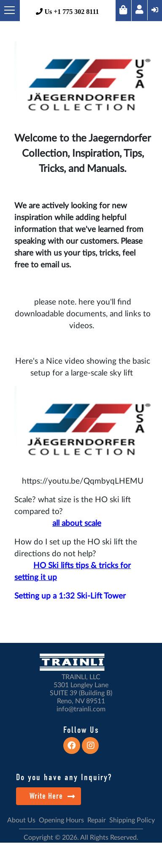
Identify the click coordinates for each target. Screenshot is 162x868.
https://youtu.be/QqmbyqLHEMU (83, 481)
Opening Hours (61, 820)
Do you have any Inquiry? (64, 777)
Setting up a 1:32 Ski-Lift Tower (70, 596)
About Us (21, 820)
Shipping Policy (132, 820)
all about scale (77, 524)
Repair (97, 820)
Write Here (53, 796)
